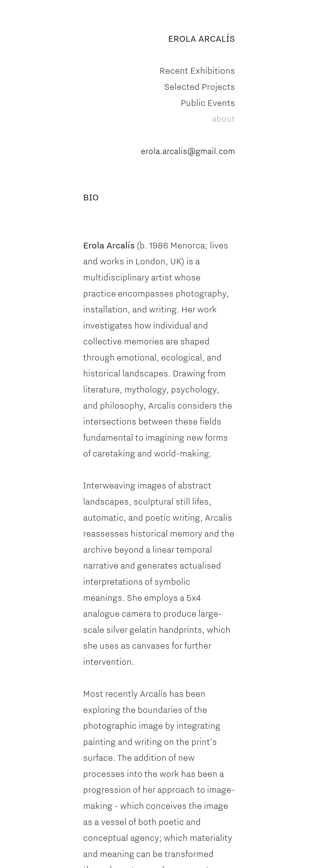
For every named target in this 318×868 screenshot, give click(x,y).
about (223, 118)
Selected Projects (200, 86)
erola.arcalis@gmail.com (188, 151)
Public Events (208, 103)
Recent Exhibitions (197, 70)
